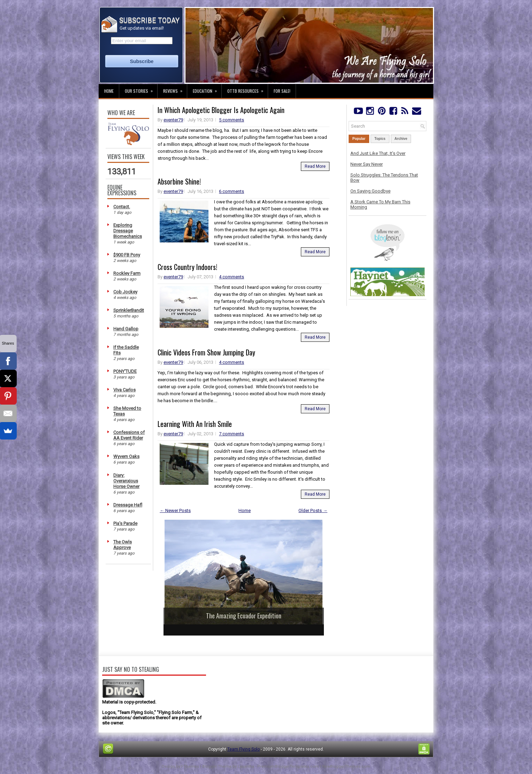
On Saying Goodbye (370, 191)
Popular (359, 139)
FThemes (190, 767)
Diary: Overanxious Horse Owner (126, 481)
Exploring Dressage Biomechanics (128, 231)
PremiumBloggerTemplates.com (288, 767)
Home (109, 91)
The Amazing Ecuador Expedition (244, 616)
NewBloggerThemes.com (346, 767)
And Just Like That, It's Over (378, 153)
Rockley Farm (127, 273)
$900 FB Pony (127, 255)
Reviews (175, 89)
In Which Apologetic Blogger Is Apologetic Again (221, 110)
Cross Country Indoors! (187, 267)
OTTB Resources (248, 89)
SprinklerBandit (129, 310)
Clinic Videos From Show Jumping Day (206, 352)
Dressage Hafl (128, 505)
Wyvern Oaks (126, 456)
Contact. (122, 207)
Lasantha (246, 767)
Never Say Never (367, 164)
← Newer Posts (175, 510)
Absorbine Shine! (179, 181)
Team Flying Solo (244, 749)
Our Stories (141, 89)
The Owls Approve (123, 545)
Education (207, 89)
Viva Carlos (124, 390)
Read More (315, 166)
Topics (380, 139)
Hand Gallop (126, 329)
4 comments (231, 277)
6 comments (231, 191)
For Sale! (282, 91)
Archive (401, 139)
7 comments (231, 434)
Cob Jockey (125, 292)
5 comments (231, 120)
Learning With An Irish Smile (195, 424)
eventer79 (173, 120)
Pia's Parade (125, 523)
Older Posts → (313, 510)
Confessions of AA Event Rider (129, 435)
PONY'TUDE (125, 371)
